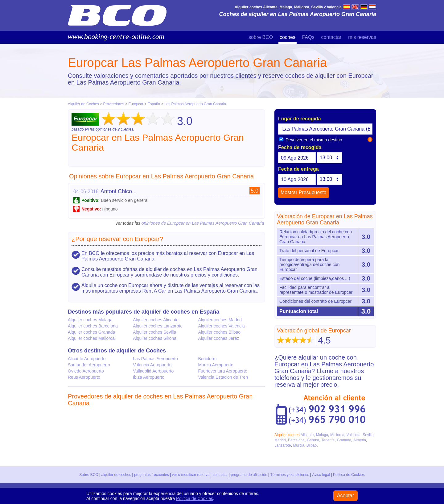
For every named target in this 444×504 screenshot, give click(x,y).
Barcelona (296, 440)
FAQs (308, 37)
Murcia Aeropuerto (216, 365)
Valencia (354, 435)
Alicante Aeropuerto (87, 359)
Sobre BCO (89, 475)
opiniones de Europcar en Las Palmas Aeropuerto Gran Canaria (203, 223)
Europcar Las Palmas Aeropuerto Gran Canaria (197, 63)
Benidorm (207, 359)
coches (288, 37)
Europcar (136, 104)
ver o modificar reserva (191, 475)
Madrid (280, 440)
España (154, 104)
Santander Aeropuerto (89, 365)
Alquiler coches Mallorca (91, 338)
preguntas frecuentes (152, 475)
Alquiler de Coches (83, 104)
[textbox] (325, 129)
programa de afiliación (249, 475)
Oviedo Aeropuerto (86, 371)
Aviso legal (321, 475)
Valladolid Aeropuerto (153, 371)
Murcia (299, 445)
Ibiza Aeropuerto (149, 377)
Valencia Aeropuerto (152, 365)
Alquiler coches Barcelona (93, 326)
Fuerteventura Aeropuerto (223, 371)
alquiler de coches (116, 475)
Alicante (307, 435)
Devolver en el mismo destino (311, 140)
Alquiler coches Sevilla (154, 332)
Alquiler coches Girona (155, 338)
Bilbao (312, 445)
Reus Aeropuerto (84, 377)
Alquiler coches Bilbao (219, 332)
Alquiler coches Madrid (220, 320)
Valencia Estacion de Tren (223, 377)
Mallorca (337, 435)
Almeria (360, 440)
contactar (331, 37)
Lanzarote (283, 445)
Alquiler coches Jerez (218, 338)
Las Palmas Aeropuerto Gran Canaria (195, 104)
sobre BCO (261, 37)
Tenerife (328, 440)
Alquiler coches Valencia (221, 326)
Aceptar (345, 496)
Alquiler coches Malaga (90, 320)
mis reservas (362, 37)
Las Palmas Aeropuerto (155, 359)
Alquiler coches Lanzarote (158, 326)
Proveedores (113, 104)
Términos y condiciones (290, 475)
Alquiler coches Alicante (156, 320)
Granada (344, 440)
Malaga (322, 435)
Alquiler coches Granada (91, 332)
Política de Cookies (349, 475)
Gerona (313, 440)
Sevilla (368, 435)
